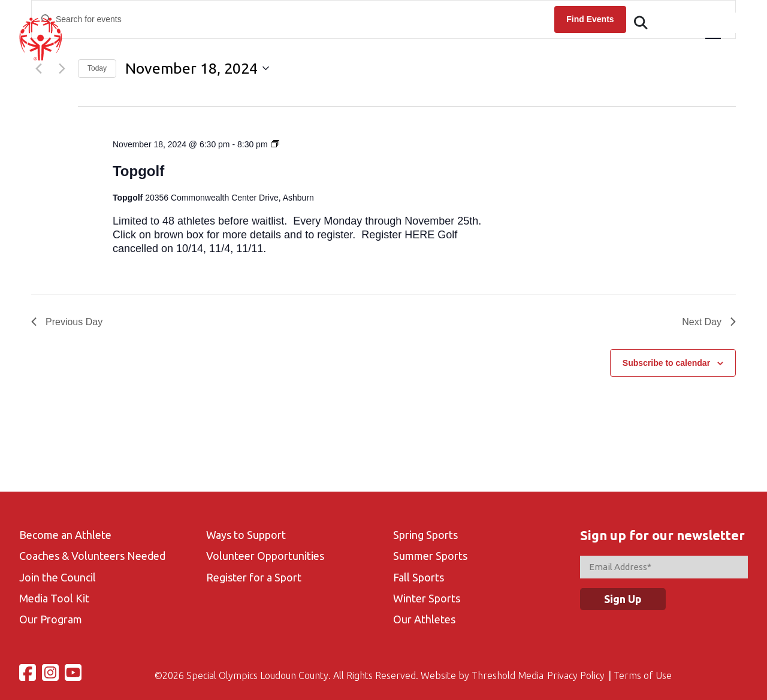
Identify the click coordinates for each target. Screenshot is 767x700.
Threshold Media (508, 675)
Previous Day (67, 322)
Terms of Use (643, 675)
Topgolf (138, 171)
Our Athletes (424, 619)
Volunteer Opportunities (265, 556)
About (244, 51)
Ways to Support (246, 535)
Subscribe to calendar (666, 363)
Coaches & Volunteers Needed (92, 556)
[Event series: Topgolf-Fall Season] (275, 144)
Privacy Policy (576, 675)
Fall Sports (419, 577)
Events (359, 51)
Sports (475, 51)
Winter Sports (427, 598)
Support (727, 51)
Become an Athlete (65, 535)
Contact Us (661, 51)
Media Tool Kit (54, 598)
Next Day (709, 322)
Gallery (597, 51)
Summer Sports (430, 556)
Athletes (301, 51)
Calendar (417, 51)
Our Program (51, 619)
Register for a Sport (254, 577)
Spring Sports (425, 535)
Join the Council (58, 577)
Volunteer (535, 51)
